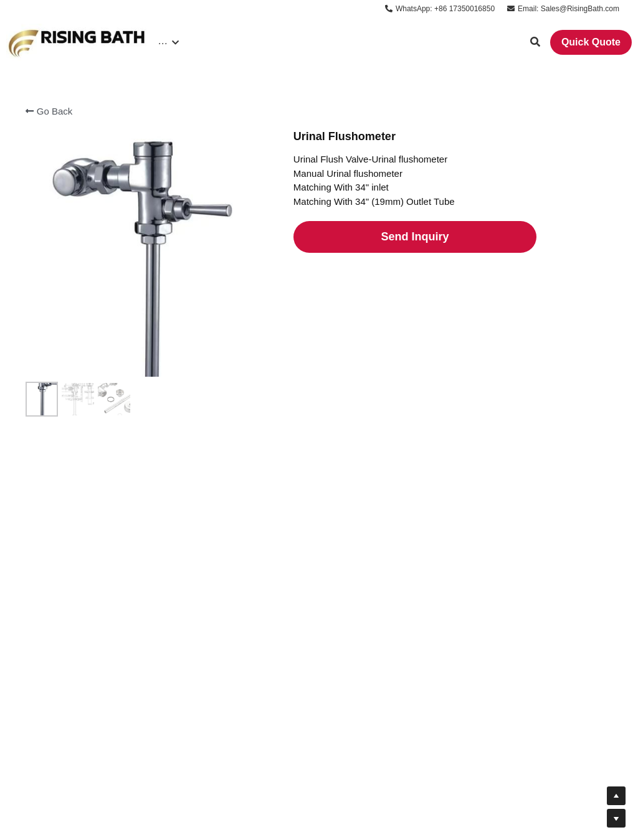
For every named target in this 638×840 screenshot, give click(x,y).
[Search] (535, 42)
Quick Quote (591, 42)
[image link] (77, 41)
